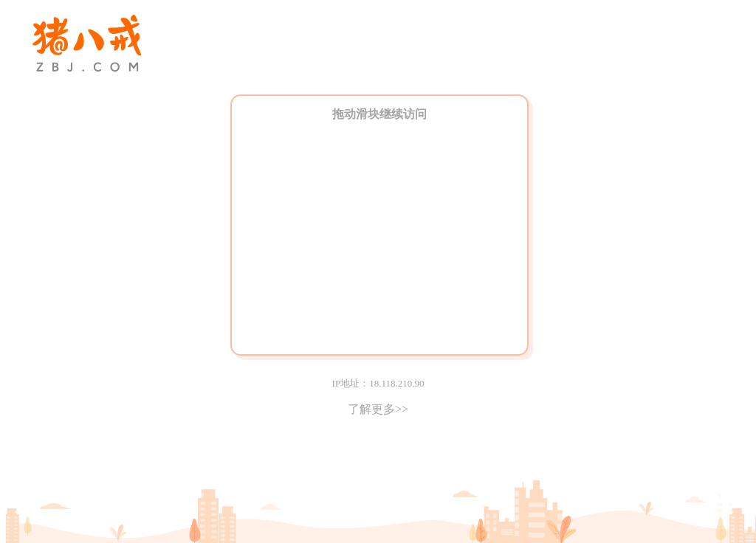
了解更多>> (378, 409)
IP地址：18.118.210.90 (378, 383)
